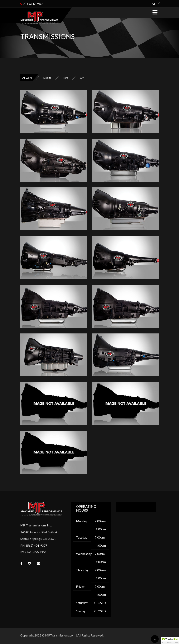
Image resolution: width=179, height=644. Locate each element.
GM (82, 78)
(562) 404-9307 (35, 4)
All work (27, 78)
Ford (66, 78)
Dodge (47, 78)
